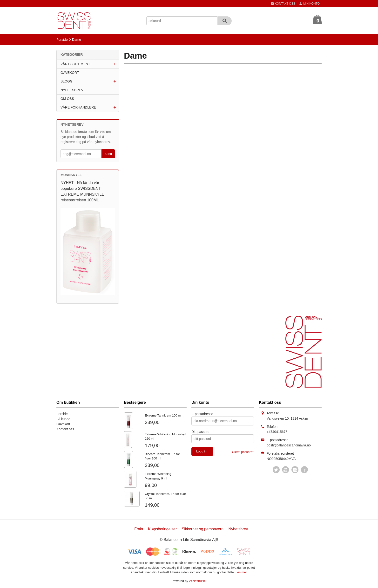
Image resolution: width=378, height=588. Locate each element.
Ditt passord (200, 432)
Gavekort (63, 424)
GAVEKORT (70, 73)
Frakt (139, 529)
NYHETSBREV (72, 90)
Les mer (241, 572)
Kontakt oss (65, 429)
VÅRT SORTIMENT (75, 64)
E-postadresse (202, 414)
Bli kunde (63, 419)
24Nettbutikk (198, 581)
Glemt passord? (243, 452)
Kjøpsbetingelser (162, 529)
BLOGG (67, 81)
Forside (62, 40)
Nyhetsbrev (238, 529)
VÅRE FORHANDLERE (78, 107)
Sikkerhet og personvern (203, 529)
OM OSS (67, 99)
